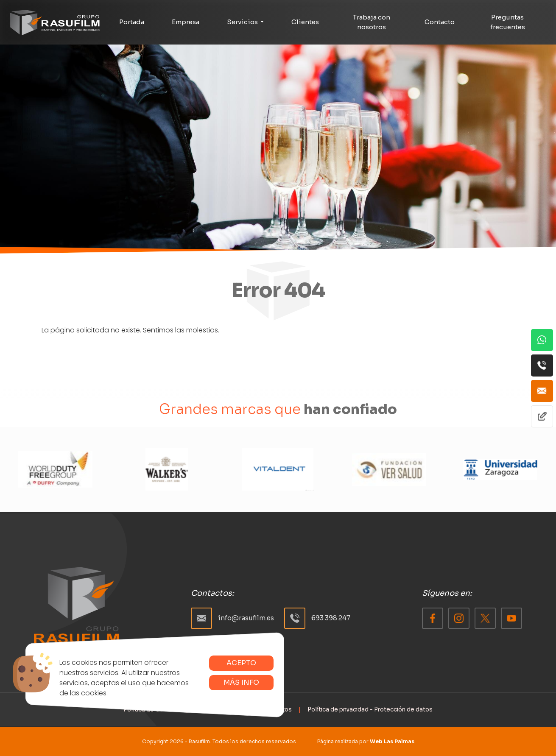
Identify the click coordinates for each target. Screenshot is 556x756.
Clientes (305, 22)
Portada (132, 22)
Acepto (241, 663)
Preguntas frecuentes (508, 22)
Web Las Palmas (392, 741)
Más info (241, 682)
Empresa (186, 22)
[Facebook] (433, 618)
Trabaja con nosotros (372, 22)
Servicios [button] (243, 22)
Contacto (440, 22)
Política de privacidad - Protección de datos (370, 710)
